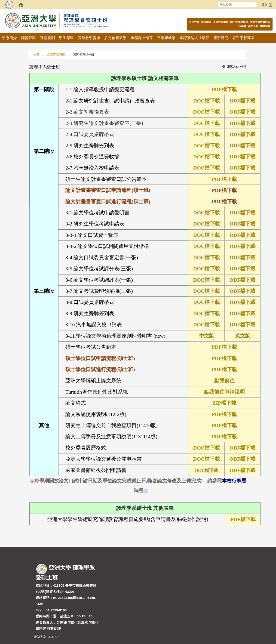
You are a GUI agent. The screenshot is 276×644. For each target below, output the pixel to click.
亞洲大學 (194, 22)
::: (268, 22)
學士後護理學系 (239, 22)
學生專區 (66, 38)
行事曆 (242, 26)
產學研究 (221, 38)
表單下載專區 (243, 38)
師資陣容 (28, 38)
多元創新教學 (115, 38)
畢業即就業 (166, 38)
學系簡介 (9, 38)
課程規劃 (47, 38)
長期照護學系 (221, 22)
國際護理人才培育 (194, 38)
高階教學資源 (89, 38)
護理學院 (206, 22)
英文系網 (253, 26)
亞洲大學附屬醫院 (260, 22)
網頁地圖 (265, 26)
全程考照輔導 (142, 38)
